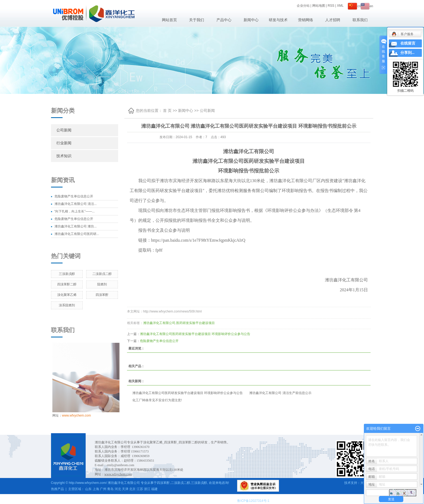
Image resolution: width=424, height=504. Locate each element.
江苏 (140, 489)
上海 (96, 489)
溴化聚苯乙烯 (67, 295)
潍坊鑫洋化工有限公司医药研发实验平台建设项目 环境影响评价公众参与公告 (195, 334)
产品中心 (224, 20)
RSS (331, 6)
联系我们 (360, 20)
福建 (154, 489)
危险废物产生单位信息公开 (74, 196)
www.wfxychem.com (77, 415)
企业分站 (303, 6)
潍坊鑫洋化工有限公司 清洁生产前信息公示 (280, 393)
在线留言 (408, 43)
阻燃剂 (102, 284)
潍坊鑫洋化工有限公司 (159, 323)
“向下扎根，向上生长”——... (75, 211)
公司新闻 (64, 130)
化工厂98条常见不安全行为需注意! (157, 400)
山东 (88, 489)
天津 (125, 489)
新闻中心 (251, 20)
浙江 (147, 489)
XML (340, 6)
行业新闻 (64, 143)
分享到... (407, 53)
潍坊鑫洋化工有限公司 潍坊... (76, 226)
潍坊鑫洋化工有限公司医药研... (77, 234)
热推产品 (57, 489)
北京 (132, 489)
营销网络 (306, 20)
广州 (103, 489)
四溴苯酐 (102, 295)
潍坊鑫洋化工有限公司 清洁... (76, 204)
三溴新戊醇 (67, 274)
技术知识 (64, 156)
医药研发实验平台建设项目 (195, 323)
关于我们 (197, 20)
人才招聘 (333, 20)
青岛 (110, 489)
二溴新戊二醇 (102, 274)
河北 (118, 489)
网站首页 (169, 20)
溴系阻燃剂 (67, 305)
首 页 (167, 111)
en (367, 6)
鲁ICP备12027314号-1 (253, 501)
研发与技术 (278, 20)
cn (354, 6)
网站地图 (319, 6)
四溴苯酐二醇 (67, 284)
